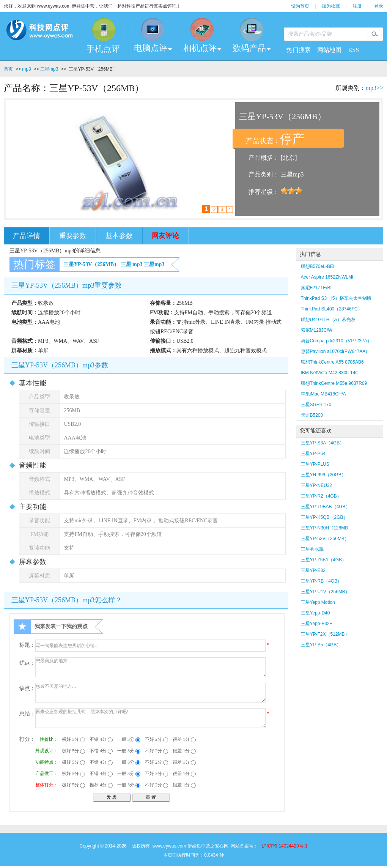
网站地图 (329, 50)
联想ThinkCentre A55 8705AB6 (332, 362)
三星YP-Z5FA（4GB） (324, 560)
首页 (8, 69)
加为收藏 (331, 6)
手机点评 (103, 49)
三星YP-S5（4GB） (321, 645)
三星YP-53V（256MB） (91, 264)
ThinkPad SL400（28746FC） (332, 309)
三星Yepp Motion (318, 602)
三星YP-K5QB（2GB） (324, 517)
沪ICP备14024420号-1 (285, 846)
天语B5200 (312, 415)
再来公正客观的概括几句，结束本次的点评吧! (150, 718)
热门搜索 (299, 50)
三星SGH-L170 (316, 405)
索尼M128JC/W (317, 330)
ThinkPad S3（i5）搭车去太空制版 (336, 298)
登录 (379, 6)
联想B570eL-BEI (318, 266)
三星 (126, 264)
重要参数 (73, 236)
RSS (354, 50)
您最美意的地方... (150, 667)
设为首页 (300, 6)
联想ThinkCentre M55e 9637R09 (334, 383)
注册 (357, 6)
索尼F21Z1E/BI (316, 288)
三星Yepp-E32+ (317, 624)
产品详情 (27, 236)
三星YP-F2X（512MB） (325, 634)
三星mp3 (49, 69)
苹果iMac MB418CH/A (323, 394)
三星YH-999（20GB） (323, 475)
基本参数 (119, 236)
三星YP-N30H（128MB (325, 528)
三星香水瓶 (312, 549)
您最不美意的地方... (150, 693)
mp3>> (375, 88)
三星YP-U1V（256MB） (325, 592)
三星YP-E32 (313, 570)
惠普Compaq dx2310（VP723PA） (336, 341)
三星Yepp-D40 (315, 613)
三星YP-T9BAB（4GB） (326, 507)
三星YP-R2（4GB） (321, 496)
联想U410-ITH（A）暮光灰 (328, 320)
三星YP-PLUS (315, 464)
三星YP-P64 (313, 454)
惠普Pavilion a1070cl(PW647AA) (334, 351)
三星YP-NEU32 (317, 485)
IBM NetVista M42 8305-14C (330, 373)
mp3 (26, 69)
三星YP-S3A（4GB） (323, 443)
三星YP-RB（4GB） (322, 581)
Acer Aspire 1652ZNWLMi (327, 277)
